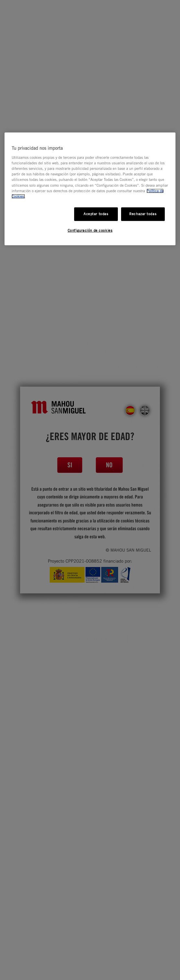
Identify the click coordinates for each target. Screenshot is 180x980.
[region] (90, 189)
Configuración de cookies (90, 230)
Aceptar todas (96, 214)
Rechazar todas (143, 214)
